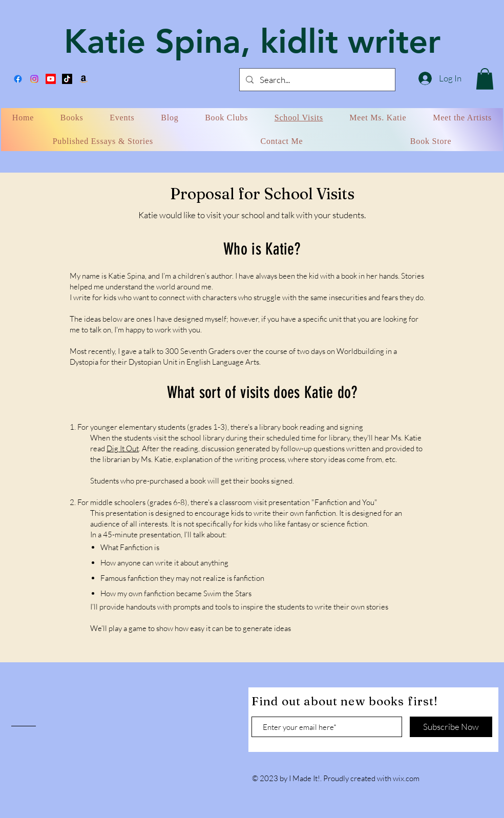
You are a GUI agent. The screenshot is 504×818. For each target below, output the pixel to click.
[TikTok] (67, 79)
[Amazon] (83, 79)
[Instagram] (34, 79)
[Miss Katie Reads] (51, 79)
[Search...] (317, 80)
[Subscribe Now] (451, 727)
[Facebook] (18, 79)
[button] (485, 79)
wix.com (406, 778)
